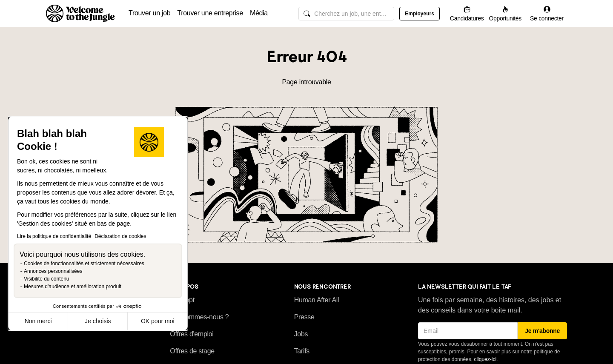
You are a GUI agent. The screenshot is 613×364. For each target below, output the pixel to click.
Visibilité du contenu (47, 279)
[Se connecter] (547, 13)
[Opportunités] (505, 13)
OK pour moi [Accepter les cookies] (158, 321)
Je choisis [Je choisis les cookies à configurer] (98, 321)
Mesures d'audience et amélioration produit (73, 287)
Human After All (317, 300)
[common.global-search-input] (346, 14)
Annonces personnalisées (53, 271)
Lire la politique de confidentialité (54, 236)
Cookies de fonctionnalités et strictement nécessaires (84, 264)
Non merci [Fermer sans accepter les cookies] (38, 321)
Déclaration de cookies (120, 236)
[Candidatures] (467, 13)
